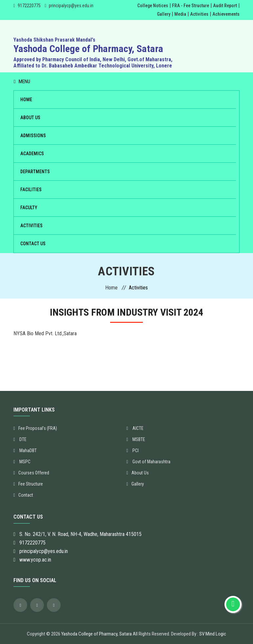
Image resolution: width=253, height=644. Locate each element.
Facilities (31, 190)
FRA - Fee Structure (191, 6)
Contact (23, 495)
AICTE (135, 428)
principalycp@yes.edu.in (71, 6)
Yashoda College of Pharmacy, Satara (97, 634)
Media (180, 14)
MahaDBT (25, 451)
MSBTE (136, 439)
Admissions (33, 136)
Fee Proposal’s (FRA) (35, 428)
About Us (30, 118)
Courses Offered (31, 473)
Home (26, 100)
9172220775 (29, 6)
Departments (35, 172)
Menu (22, 82)
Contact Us (33, 244)
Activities (199, 14)
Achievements (226, 14)
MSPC (22, 462)
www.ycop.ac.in (35, 560)
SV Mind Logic (213, 634)
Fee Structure (28, 484)
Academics (32, 154)
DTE (20, 439)
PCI (133, 451)
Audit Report (225, 6)
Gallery (164, 14)
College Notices (153, 6)
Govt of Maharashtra (148, 462)
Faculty (29, 208)
